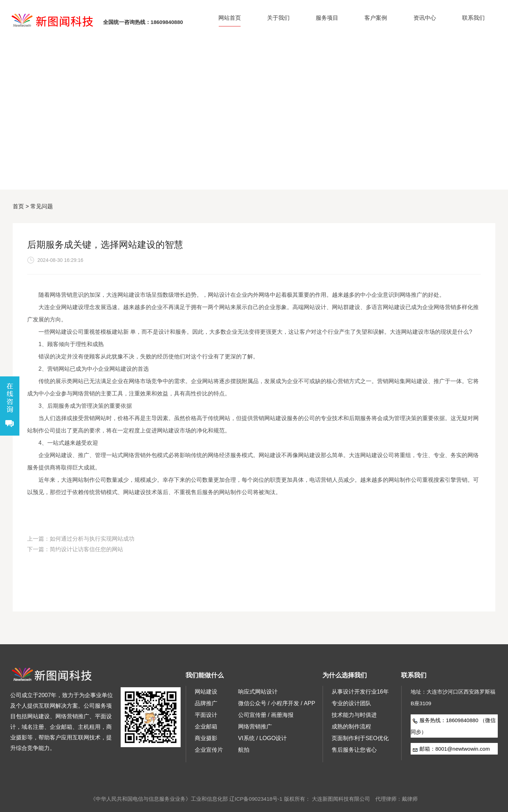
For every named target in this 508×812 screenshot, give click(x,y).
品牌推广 (206, 703)
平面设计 (206, 715)
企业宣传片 (209, 750)
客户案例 (376, 18)
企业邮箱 (206, 727)
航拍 (244, 750)
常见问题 (42, 206)
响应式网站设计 (258, 692)
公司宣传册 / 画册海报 (266, 715)
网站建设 (206, 692)
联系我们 (473, 18)
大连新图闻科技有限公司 (341, 799)
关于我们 (278, 18)
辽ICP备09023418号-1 (256, 799)
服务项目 (327, 18)
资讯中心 (425, 18)
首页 (18, 206)
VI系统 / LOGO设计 (263, 738)
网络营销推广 (255, 727)
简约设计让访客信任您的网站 (86, 549)
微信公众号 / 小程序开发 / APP (277, 703)
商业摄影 (206, 738)
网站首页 (230, 18)
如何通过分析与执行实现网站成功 (92, 539)
